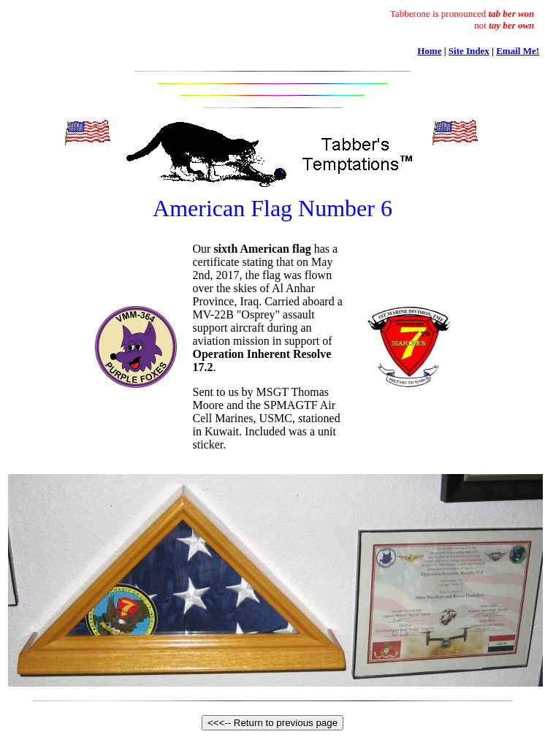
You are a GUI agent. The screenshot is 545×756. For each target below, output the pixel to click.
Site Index (469, 51)
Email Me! (518, 51)
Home (429, 51)
